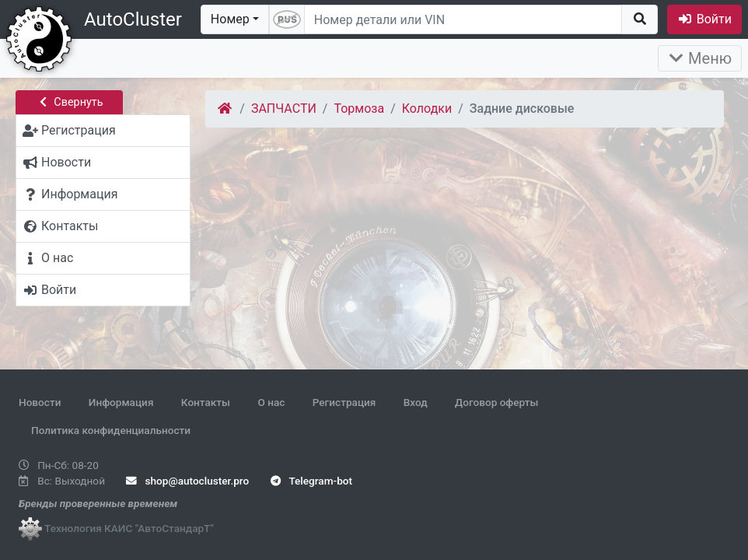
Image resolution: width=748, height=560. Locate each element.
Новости (40, 402)
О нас (271, 402)
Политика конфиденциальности (111, 430)
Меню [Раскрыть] (700, 58)
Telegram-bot (311, 481)
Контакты (206, 402)
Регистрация (344, 402)
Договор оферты (496, 402)
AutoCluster (133, 19)
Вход (416, 402)
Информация (121, 402)
